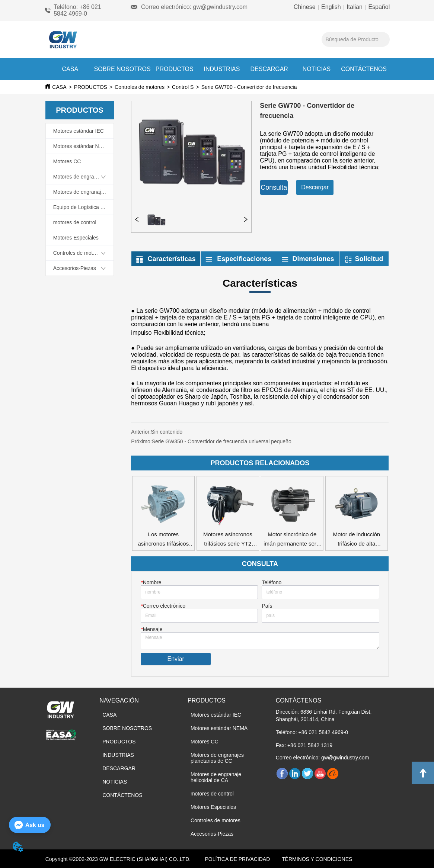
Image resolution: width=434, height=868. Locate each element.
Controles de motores (140, 87)
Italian (355, 7)
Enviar (175, 659)
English (331, 7)
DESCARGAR (269, 69)
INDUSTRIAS (222, 69)
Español (378, 7)
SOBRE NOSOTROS (122, 69)
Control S (183, 87)
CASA (70, 69)
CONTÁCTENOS (364, 69)
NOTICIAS (317, 69)
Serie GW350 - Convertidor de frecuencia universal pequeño (222, 441)
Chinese (305, 7)
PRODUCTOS (175, 69)
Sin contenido (167, 432)
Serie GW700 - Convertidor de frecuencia (249, 87)
